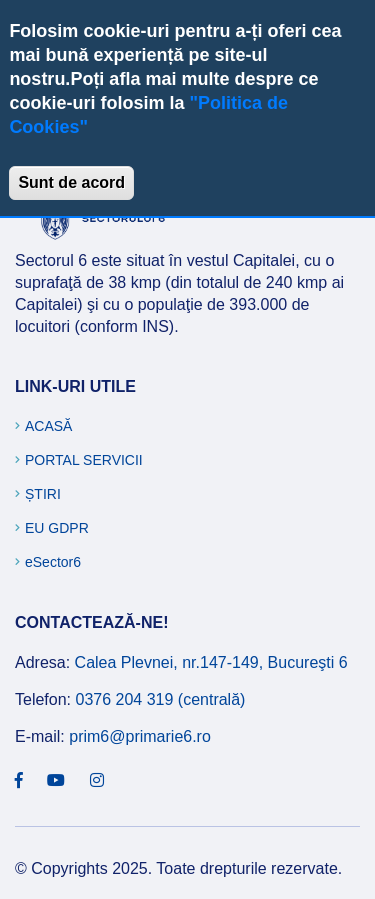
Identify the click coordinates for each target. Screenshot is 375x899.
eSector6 (53, 562)
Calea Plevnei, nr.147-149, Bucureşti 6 (211, 662)
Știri (43, 494)
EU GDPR (57, 528)
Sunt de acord (71, 182)
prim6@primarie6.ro (140, 736)
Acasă (48, 426)
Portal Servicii (84, 460)
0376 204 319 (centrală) (160, 699)
